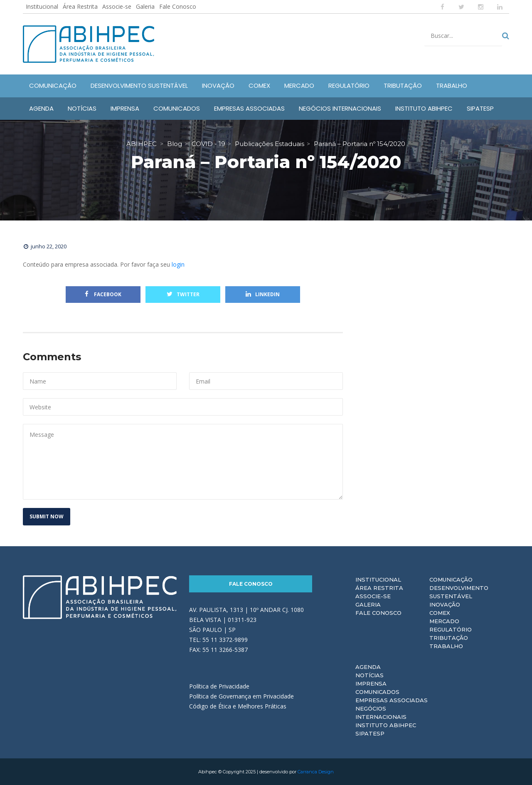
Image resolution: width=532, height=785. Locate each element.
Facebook (103, 294)
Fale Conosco (178, 6)
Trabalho (446, 646)
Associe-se (117, 6)
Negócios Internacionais (381, 713)
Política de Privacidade (219, 686)
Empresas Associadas (392, 700)
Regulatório (451, 629)
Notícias (369, 675)
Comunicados (377, 692)
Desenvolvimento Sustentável (459, 592)
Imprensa (371, 683)
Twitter (183, 294)
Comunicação (451, 579)
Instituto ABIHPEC (386, 725)
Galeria (145, 6)
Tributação (449, 638)
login (178, 264)
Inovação (445, 604)
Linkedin (263, 294)
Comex (440, 613)
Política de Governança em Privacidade (241, 696)
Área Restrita (80, 6)
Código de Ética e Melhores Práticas (238, 706)
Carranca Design (316, 772)
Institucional (42, 6)
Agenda (368, 667)
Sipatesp (370, 733)
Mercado (444, 621)
